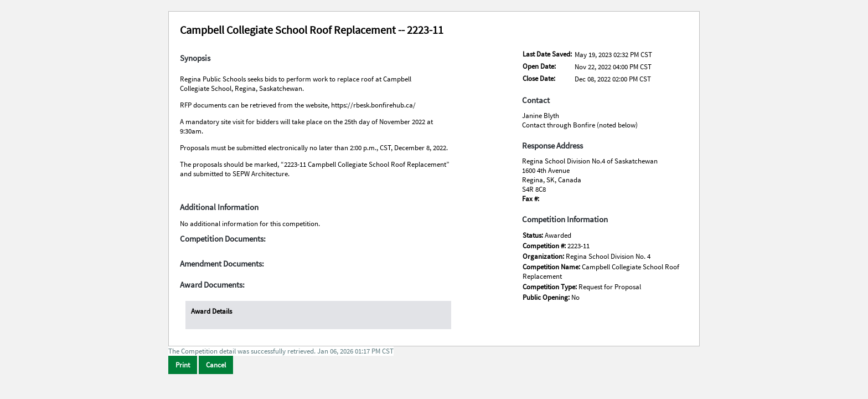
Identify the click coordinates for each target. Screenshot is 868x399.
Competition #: (545, 246)
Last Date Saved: (547, 54)
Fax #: (531, 199)
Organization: (544, 256)
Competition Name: (552, 267)
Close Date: (539, 78)
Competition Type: (551, 287)
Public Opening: (547, 297)
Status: (534, 235)
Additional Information (219, 207)
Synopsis (195, 58)
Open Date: (539, 66)
